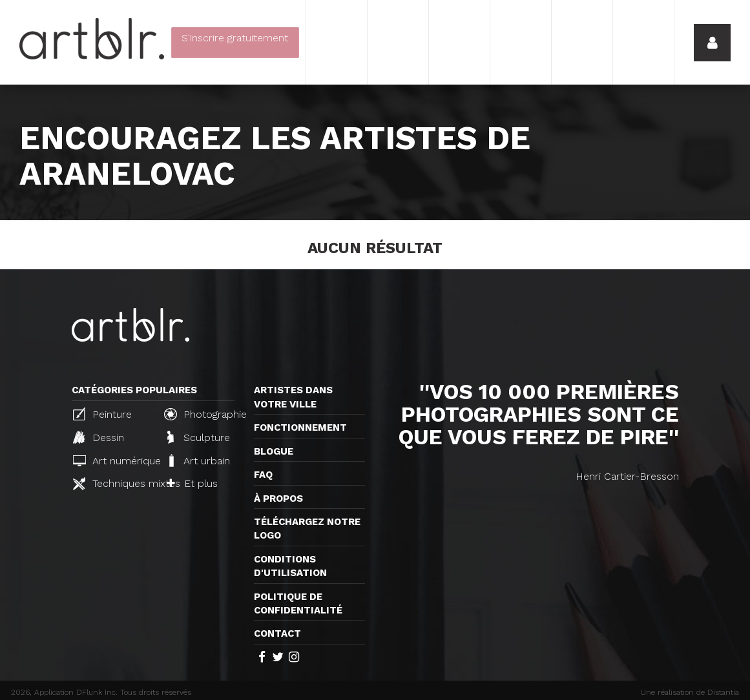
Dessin (99, 437)
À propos (278, 499)
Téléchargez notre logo (307, 529)
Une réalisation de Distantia (690, 692)
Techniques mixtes (113, 484)
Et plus (192, 483)
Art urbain (198, 460)
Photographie (204, 414)
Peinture (102, 414)
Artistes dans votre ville (293, 397)
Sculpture (199, 437)
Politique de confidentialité (298, 603)
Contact (277, 633)
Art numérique (113, 461)
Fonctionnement (300, 427)
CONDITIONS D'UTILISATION (290, 566)
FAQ (263, 475)
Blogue (274, 451)
